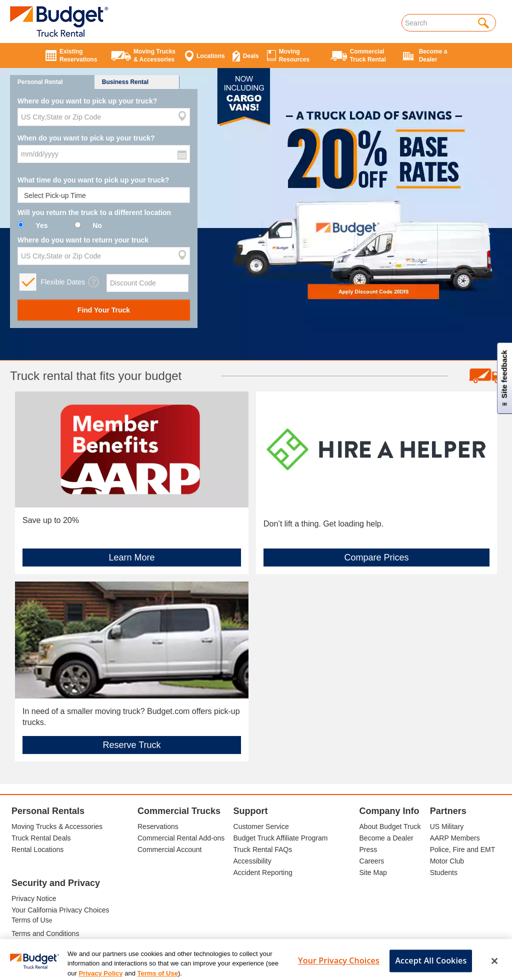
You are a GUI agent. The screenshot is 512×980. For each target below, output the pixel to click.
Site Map (373, 872)
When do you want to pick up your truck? (86, 138)
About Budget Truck (390, 826)
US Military (447, 826)
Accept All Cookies (431, 968)
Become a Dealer (386, 838)
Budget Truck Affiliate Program (281, 838)
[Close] (494, 968)
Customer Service (261, 826)
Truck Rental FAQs (263, 849)
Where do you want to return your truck (83, 240)
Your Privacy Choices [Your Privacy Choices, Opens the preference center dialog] (339, 968)
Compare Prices (376, 557)
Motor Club (447, 861)
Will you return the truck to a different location (94, 212)
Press (368, 849)
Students (444, 872)
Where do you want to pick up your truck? (87, 101)
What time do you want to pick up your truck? (93, 180)
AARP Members (455, 838)
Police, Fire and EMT (463, 849)
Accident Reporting (263, 872)
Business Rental (125, 82)
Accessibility (252, 861)
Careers (372, 861)
